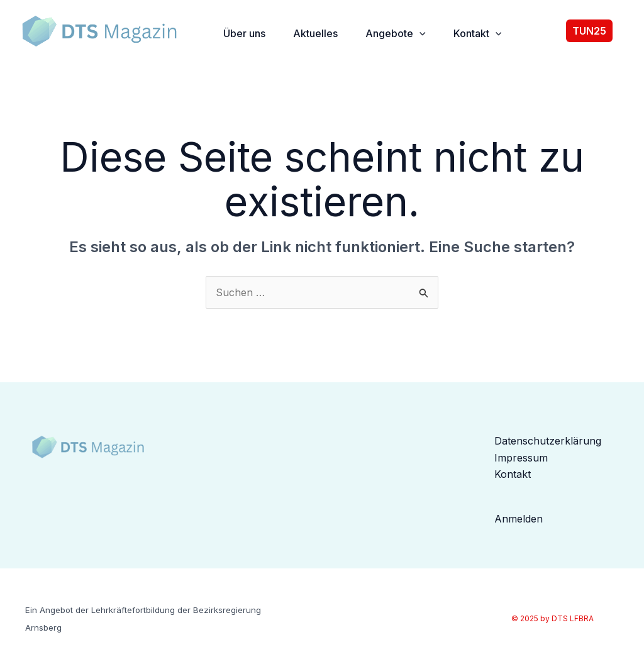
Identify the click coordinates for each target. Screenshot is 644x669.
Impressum (521, 458)
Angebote (396, 33)
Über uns (244, 33)
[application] (419, 33)
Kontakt (478, 33)
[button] (599, 31)
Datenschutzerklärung (548, 441)
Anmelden (519, 519)
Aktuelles (315, 33)
